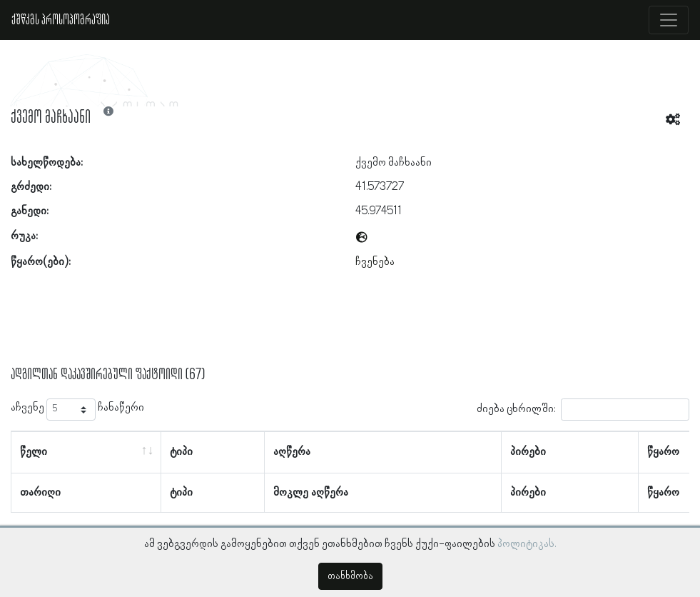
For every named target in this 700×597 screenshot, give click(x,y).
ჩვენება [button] (375, 262)
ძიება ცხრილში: (583, 410)
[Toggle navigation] (669, 20)
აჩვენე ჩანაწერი (77, 410)
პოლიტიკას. (527, 544)
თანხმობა (350, 576)
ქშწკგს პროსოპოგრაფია (61, 20)
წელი (34, 452)
